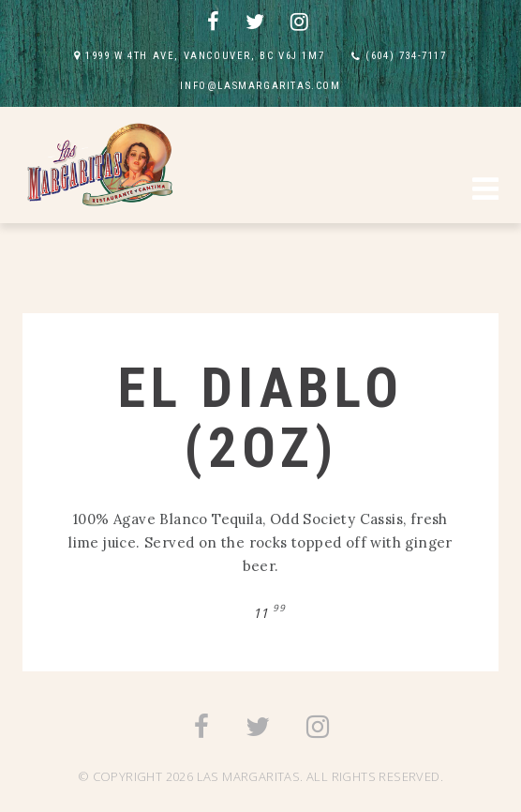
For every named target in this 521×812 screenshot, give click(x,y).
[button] (485, 191)
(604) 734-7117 (406, 56)
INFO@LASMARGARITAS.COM (260, 86)
